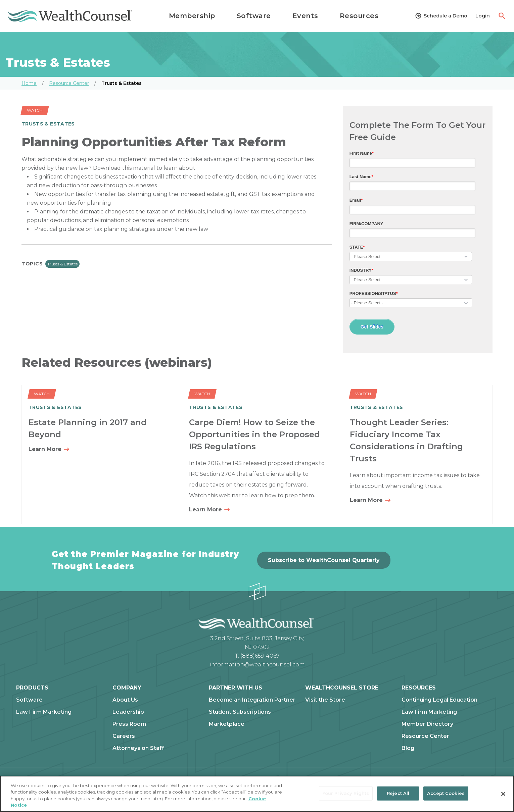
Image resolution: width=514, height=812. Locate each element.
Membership (192, 16)
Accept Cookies (446, 793)
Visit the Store (325, 700)
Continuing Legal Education (439, 700)
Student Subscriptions (240, 712)
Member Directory (427, 724)
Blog (408, 748)
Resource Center (69, 83)
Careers (124, 736)
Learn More (49, 449)
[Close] (503, 794)
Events (305, 16)
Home (29, 83)
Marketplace (227, 724)
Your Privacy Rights (346, 793)
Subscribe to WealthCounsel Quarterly (324, 560)
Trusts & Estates (62, 264)
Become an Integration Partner (252, 700)
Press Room (129, 724)
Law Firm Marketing (44, 712)
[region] (257, 794)
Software (254, 16)
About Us (125, 700)
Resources (359, 16)
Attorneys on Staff (138, 748)
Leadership (128, 712)
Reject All (398, 793)
